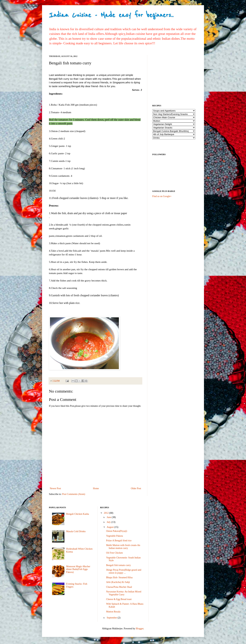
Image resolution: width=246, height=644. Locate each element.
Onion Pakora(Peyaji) (117, 531)
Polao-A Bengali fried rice (119, 541)
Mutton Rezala (113, 612)
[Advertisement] (178, 77)
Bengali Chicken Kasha (78, 514)
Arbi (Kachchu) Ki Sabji (118, 582)
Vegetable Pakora (115, 536)
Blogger (140, 629)
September (112, 618)
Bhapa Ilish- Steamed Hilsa (119, 577)
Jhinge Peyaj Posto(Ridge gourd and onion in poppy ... (124, 571)
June (109, 517)
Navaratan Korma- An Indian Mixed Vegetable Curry (124, 593)
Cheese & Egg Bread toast (119, 599)
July (109, 522)
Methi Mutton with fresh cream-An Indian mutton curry (123, 547)
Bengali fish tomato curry (118, 565)
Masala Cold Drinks (76, 531)
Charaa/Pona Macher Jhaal (119, 587)
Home (96, 488)
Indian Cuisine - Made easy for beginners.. (111, 15)
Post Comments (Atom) (74, 494)
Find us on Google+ (162, 196)
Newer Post (55, 488)
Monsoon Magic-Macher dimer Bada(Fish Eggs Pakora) (78, 569)
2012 (107, 513)
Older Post (136, 488)
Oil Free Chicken (114, 553)
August (110, 527)
